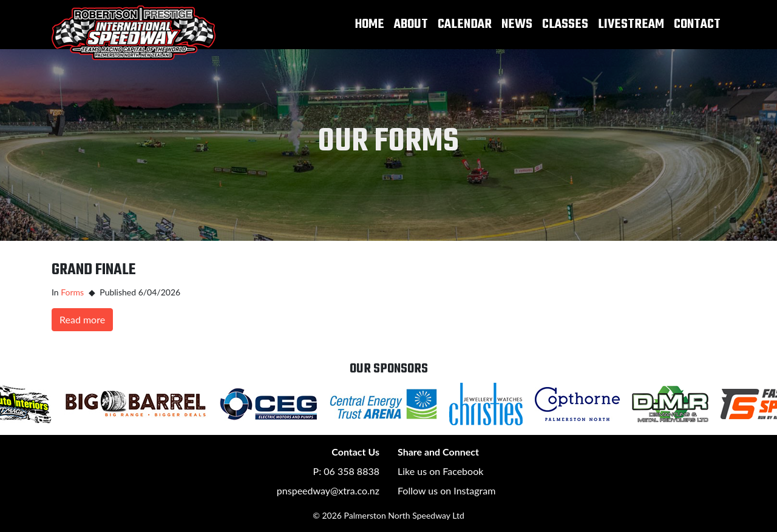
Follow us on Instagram (446, 490)
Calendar (465, 24)
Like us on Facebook (440, 471)
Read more (82, 319)
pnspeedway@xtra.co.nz (328, 490)
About (411, 24)
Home (370, 24)
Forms (72, 292)
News (517, 24)
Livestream (631, 24)
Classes (565, 24)
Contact (697, 24)
